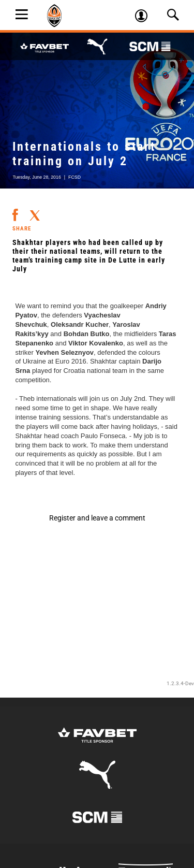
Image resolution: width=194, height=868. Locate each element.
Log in (145, 17)
